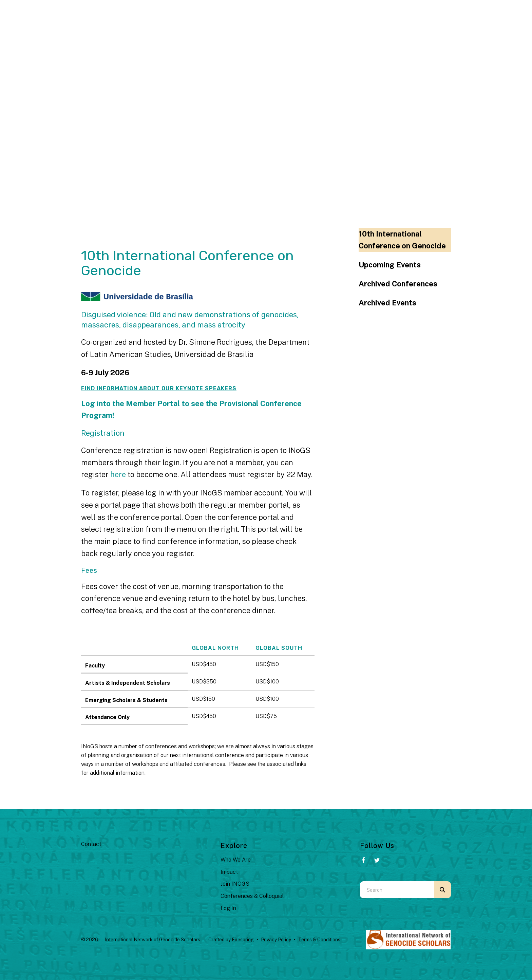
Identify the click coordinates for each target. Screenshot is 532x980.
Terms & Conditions (319, 940)
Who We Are (236, 860)
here (119, 474)
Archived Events (387, 303)
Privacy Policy (276, 940)
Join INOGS (235, 884)
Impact (229, 872)
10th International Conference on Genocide (402, 240)
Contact (91, 844)
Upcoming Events (390, 265)
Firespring (243, 940)
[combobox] (397, 890)
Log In (228, 908)
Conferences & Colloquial (252, 896)
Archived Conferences (398, 284)
